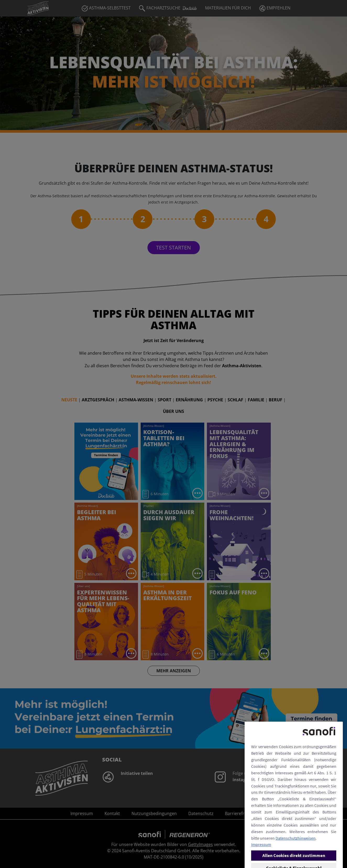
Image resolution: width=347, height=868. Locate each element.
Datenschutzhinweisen (296, 857)
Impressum (261, 864)
